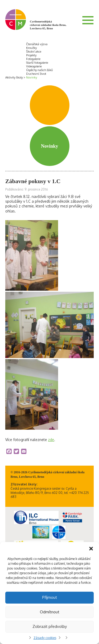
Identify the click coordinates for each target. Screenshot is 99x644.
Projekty (31, 55)
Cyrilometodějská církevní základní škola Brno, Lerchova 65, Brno (48, 25)
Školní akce (34, 52)
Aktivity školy (14, 77)
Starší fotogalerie (37, 63)
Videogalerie (34, 66)
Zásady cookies (45, 638)
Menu (88, 20)
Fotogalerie (33, 59)
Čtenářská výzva (37, 44)
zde (51, 440)
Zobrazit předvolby (50, 626)
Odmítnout (50, 612)
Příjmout (50, 597)
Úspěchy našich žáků (39, 70)
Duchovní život (36, 74)
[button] (91, 549)
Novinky (32, 77)
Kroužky (31, 48)
